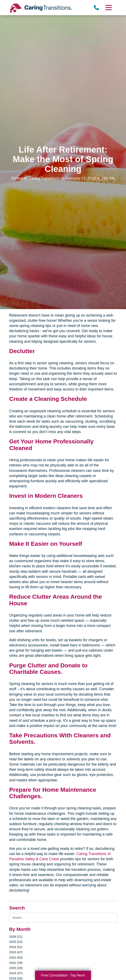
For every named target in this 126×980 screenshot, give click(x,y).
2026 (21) (16, 937)
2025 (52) (16, 942)
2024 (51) (16, 947)
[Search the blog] (63, 918)
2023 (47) (16, 952)
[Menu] (108, 8)
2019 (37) (16, 973)
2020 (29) (16, 968)
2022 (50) (16, 957)
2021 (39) (16, 963)
